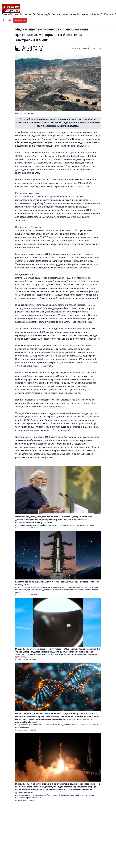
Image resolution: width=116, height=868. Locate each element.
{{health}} (56, 14)
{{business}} (29, 14)
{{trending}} (97, 14)
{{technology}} (43, 14)
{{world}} (18, 14)
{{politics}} (7, 14)
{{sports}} (85, 14)
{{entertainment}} (71, 14)
